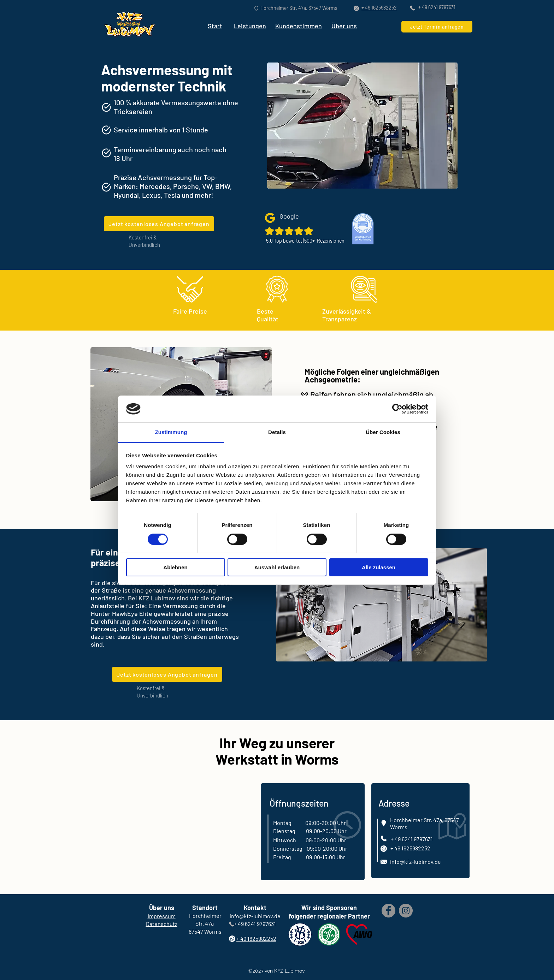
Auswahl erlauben (277, 567)
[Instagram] (406, 911)
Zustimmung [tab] (171, 432)
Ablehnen (175, 567)
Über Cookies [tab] (383, 432)
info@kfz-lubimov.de (415, 862)
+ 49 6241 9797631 (437, 7)
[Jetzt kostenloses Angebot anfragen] (159, 224)
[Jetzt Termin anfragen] (437, 27)
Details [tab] (277, 432)
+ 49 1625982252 (410, 848)
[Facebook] (388, 911)
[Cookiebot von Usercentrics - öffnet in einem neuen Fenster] (397, 409)
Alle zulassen (379, 567)
